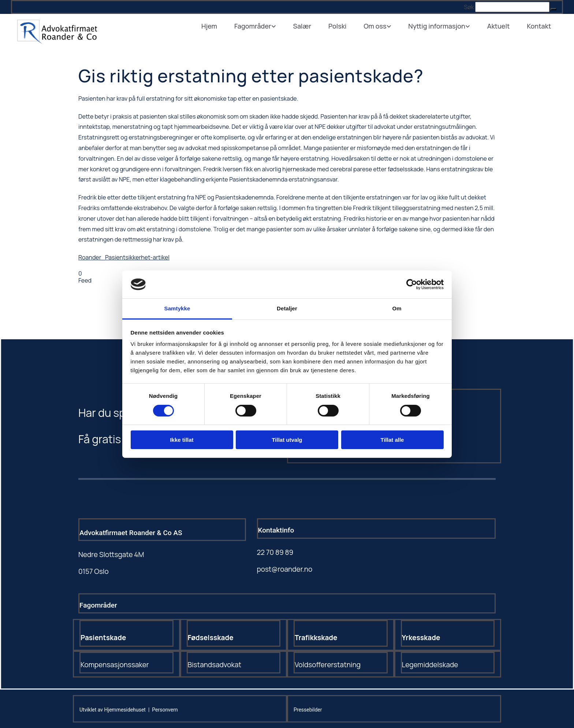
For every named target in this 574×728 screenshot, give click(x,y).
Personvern (165, 710)
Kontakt (540, 26)
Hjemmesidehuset (125, 710)
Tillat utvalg (287, 440)
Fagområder (260, 26)
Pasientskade (103, 638)
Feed (85, 280)
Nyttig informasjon (440, 26)
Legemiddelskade (430, 665)
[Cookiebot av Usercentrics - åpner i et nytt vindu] (412, 284)
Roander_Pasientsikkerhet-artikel (124, 257)
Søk (469, 7)
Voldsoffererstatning (328, 665)
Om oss (379, 26)
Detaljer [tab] (287, 308)
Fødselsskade (211, 638)
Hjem (217, 26)
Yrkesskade (421, 638)
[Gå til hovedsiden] (57, 42)
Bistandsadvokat (215, 665)
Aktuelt (500, 26)
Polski (342, 26)
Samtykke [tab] (177, 308)
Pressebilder (308, 710)
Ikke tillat (182, 440)
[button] (553, 9)
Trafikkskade (316, 638)
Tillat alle (392, 440)
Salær (308, 26)
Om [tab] (397, 308)
